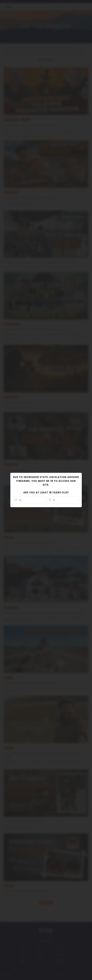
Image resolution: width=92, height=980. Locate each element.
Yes (20, 500)
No (54, 500)
